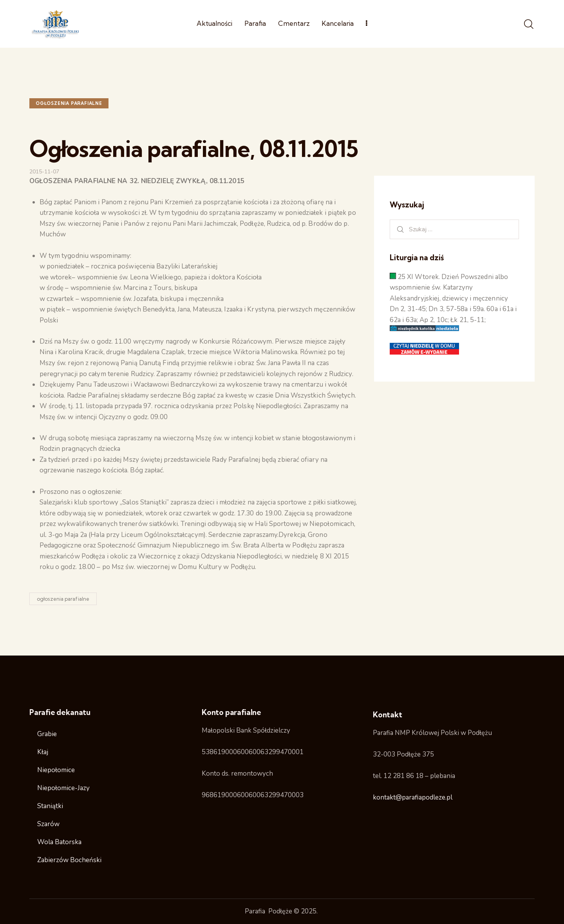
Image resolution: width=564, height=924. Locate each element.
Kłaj (43, 752)
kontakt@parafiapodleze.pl (413, 797)
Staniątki (50, 806)
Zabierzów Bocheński (69, 860)
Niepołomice (56, 770)
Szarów (48, 824)
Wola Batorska (59, 842)
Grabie (47, 734)
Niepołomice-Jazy (63, 788)
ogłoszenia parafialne (69, 103)
